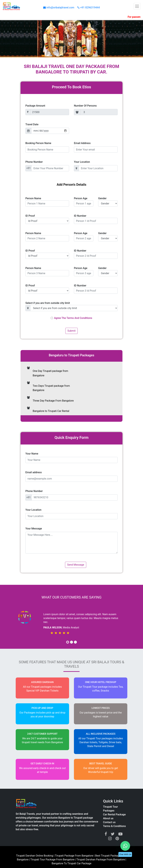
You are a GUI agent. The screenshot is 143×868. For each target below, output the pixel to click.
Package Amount (35, 106)
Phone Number (34, 162)
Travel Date (32, 124)
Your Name (32, 454)
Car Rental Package (114, 814)
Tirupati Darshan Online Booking (35, 856)
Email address (34, 472)
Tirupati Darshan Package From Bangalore (101, 860)
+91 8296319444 (89, 8)
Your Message (34, 529)
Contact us (109, 822)
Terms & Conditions (114, 826)
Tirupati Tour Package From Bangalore (53, 860)
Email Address (82, 143)
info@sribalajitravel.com (59, 8)
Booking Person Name (38, 143)
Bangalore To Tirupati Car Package (71, 863)
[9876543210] (75, 497)
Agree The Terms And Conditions (73, 318)
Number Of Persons (85, 106)
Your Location (82, 162)
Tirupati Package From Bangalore (74, 856)
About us (108, 818)
